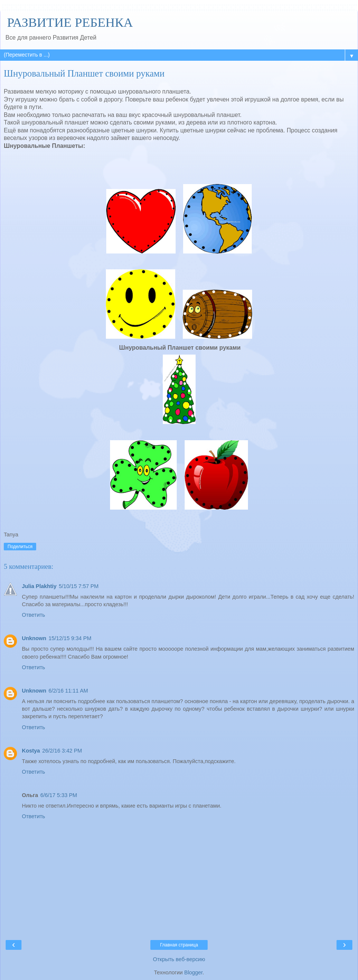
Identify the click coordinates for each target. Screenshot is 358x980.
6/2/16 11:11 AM (68, 691)
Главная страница (179, 945)
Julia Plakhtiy (39, 586)
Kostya (31, 751)
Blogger (194, 972)
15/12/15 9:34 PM (70, 638)
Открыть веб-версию (179, 959)
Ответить (34, 615)
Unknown (34, 638)
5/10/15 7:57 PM (79, 586)
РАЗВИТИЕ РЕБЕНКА (68, 22)
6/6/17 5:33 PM (59, 795)
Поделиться (20, 547)
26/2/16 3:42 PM (62, 751)
